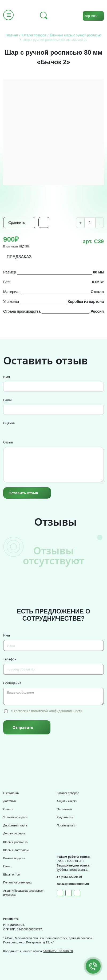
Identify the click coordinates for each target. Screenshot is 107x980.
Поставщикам (66, 825)
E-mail (8, 400)
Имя (7, 377)
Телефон (10, 659)
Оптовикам (64, 809)
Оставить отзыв (23, 493)
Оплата (8, 809)
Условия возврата (15, 817)
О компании (11, 793)
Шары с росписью (15, 842)
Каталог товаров (68, 793)
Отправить (23, 727)
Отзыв (8, 442)
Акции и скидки (67, 801)
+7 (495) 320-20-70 (69, 877)
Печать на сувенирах (17, 882)
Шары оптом (12, 874)
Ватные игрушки (14, 858)
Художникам (65, 817)
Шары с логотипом (16, 850)
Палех (7, 866)
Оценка (9, 423)
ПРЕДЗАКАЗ (19, 257)
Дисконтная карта (15, 825)
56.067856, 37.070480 (58, 951)
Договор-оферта (14, 833)
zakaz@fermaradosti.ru (73, 884)
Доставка (9, 801)
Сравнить (17, 223)
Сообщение (12, 683)
